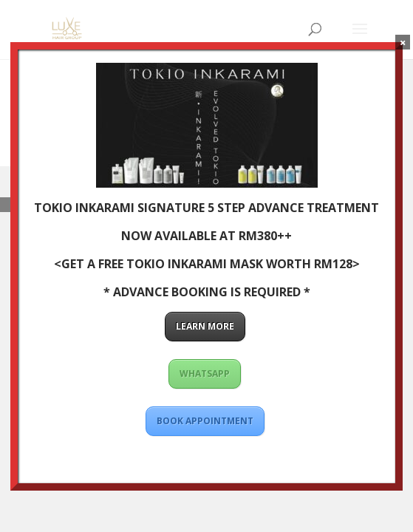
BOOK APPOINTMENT (205, 421)
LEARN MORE (205, 326)
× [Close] (403, 42)
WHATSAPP (205, 374)
